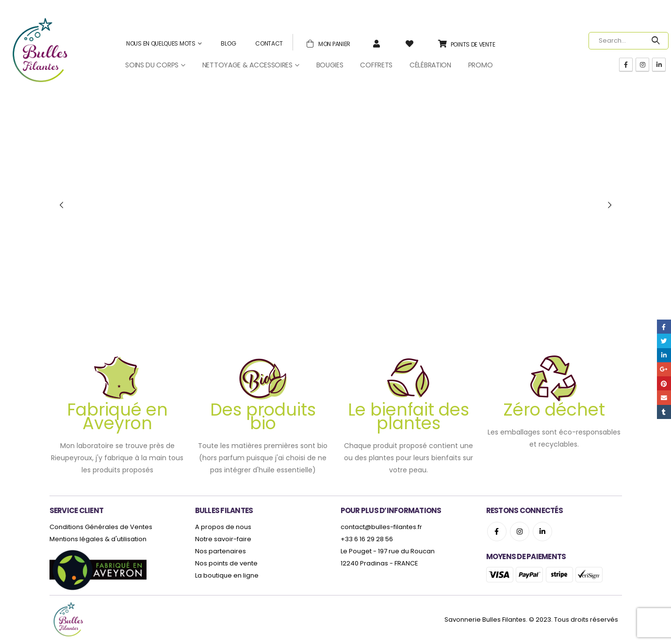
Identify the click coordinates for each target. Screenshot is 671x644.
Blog (228, 43)
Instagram (520, 531)
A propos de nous (223, 527)
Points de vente (465, 44)
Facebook (497, 531)
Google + (664, 369)
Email (664, 397)
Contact (269, 43)
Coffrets (376, 65)
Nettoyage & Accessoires (247, 65)
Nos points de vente (226, 563)
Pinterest (664, 383)
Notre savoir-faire (223, 539)
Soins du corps (152, 65)
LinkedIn (664, 355)
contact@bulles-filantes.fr (381, 527)
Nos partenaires (221, 551)
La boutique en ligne (227, 575)
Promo (481, 65)
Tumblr (664, 412)
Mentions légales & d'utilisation (98, 539)
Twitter (664, 341)
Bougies (330, 65)
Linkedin (542, 531)
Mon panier (327, 43)
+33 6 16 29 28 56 (367, 539)
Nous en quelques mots (161, 43)
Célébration (430, 65)
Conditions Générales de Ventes (101, 527)
